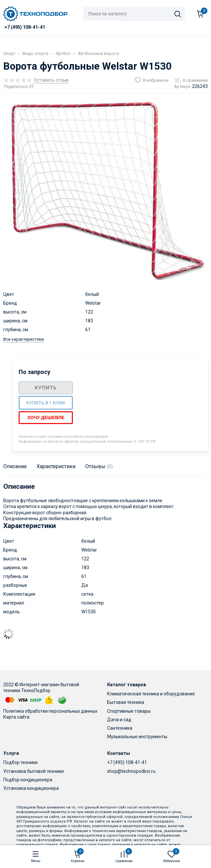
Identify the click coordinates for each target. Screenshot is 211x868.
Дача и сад (119, 720)
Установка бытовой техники (33, 771)
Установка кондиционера (31, 788)
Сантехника (120, 728)
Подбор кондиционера (28, 780)
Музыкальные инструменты (137, 737)
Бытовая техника (126, 702)
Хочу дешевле (46, 417)
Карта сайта (16, 717)
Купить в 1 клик (46, 403)
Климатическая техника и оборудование (151, 694)
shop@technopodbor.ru (131, 771)
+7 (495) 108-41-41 (127, 762)
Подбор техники (20, 762)
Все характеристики (24, 339)
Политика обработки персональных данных (50, 711)
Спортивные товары (129, 711)
